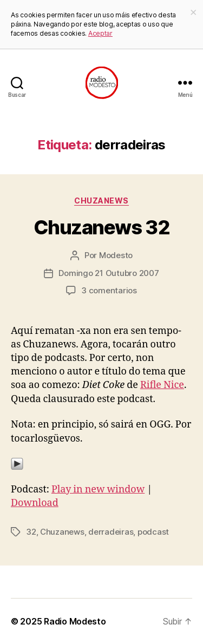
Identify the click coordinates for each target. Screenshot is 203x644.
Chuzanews (101, 201)
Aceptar (100, 33)
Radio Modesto (75, 621)
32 (31, 532)
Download (35, 503)
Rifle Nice (162, 385)
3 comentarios (109, 290)
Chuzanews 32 (101, 227)
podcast (153, 532)
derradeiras (111, 532)
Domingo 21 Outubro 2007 (109, 273)
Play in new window (98, 489)
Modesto (116, 255)
